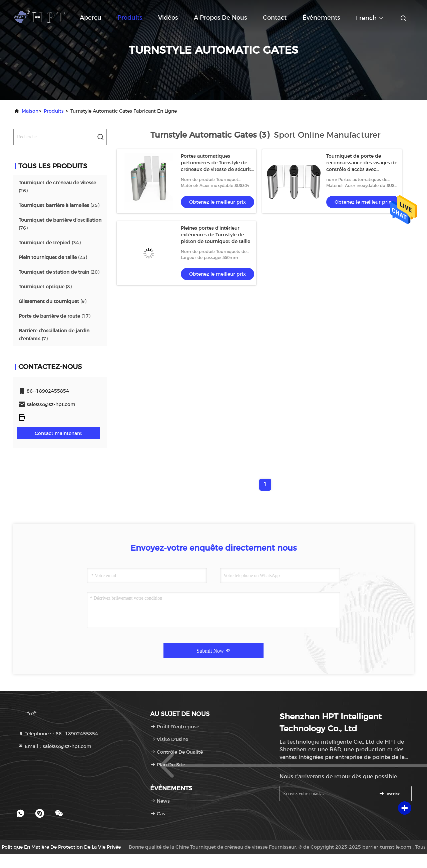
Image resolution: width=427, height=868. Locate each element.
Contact (275, 18)
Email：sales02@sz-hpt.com (55, 746)
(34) (50, 243)
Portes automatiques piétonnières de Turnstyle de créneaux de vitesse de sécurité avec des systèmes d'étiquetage (217, 169)
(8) (45, 287)
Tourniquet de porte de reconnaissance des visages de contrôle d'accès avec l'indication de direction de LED (362, 169)
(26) (57, 187)
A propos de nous (220, 18)
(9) (53, 301)
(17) (55, 316)
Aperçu (91, 18)
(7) (54, 335)
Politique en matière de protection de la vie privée (61, 847)
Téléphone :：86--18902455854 (58, 734)
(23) (53, 257)
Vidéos (168, 18)
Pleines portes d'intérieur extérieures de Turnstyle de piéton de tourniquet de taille (216, 235)
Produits (130, 18)
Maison (30, 111)
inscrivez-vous (392, 793)
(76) (60, 224)
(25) (59, 205)
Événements (321, 18)
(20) (59, 272)
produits (54, 111)
